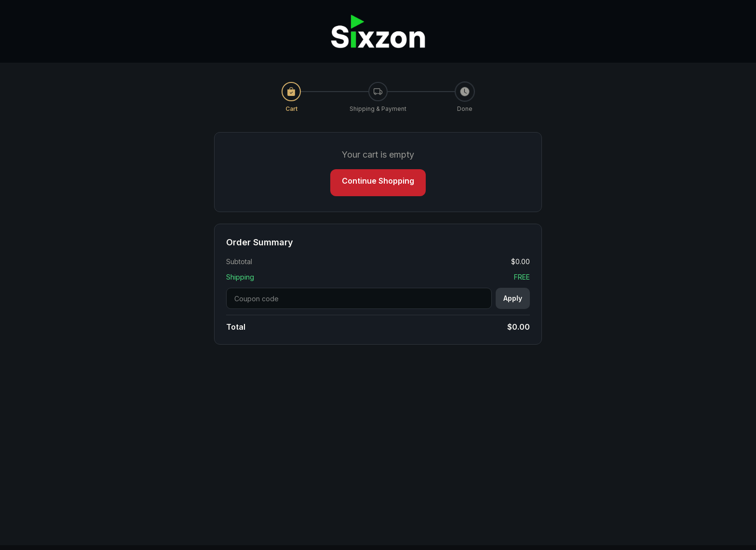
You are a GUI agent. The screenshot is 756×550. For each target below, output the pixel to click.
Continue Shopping (378, 181)
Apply (513, 298)
